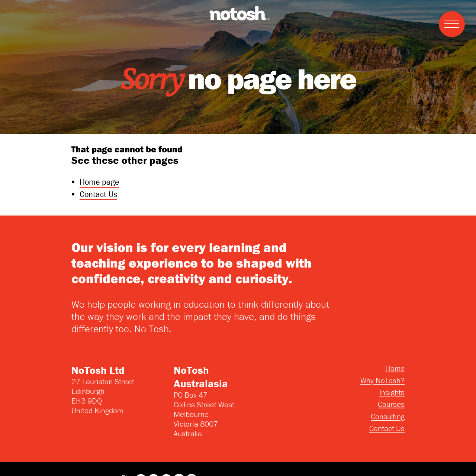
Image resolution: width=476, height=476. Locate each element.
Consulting (388, 417)
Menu (449, 16)
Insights (392, 392)
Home (395, 368)
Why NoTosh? (382, 381)
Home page (99, 182)
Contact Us (98, 194)
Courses (391, 404)
